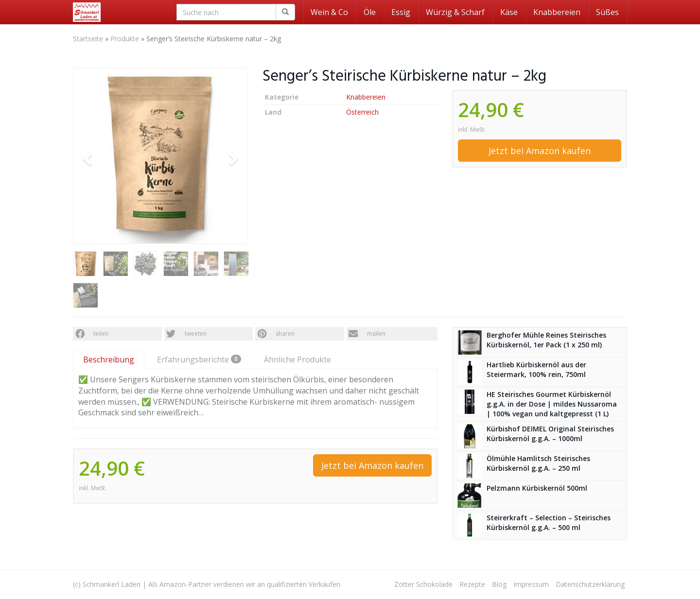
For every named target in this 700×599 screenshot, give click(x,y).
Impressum (531, 584)
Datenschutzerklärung (590, 584)
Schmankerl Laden (112, 584)
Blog (499, 584)
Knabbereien (557, 12)
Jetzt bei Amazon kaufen (540, 151)
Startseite (88, 39)
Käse (509, 12)
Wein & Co (329, 12)
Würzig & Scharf (455, 12)
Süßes (607, 12)
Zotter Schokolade (423, 584)
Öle (370, 12)
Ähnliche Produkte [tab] (297, 359)
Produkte (125, 39)
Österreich (362, 112)
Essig (401, 12)
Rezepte (472, 584)
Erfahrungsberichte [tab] (199, 359)
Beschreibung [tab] (109, 359)
